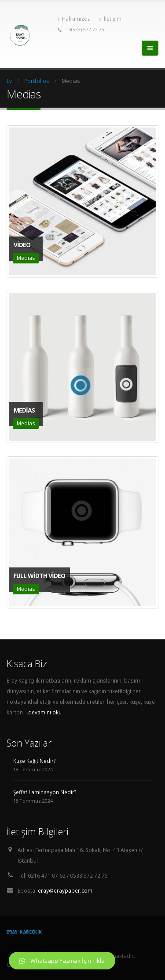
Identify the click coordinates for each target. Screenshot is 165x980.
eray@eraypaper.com (65, 890)
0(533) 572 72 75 (86, 30)
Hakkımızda (74, 19)
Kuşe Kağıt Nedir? (34, 761)
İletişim (110, 19)
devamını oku (45, 712)
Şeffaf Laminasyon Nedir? (45, 792)
